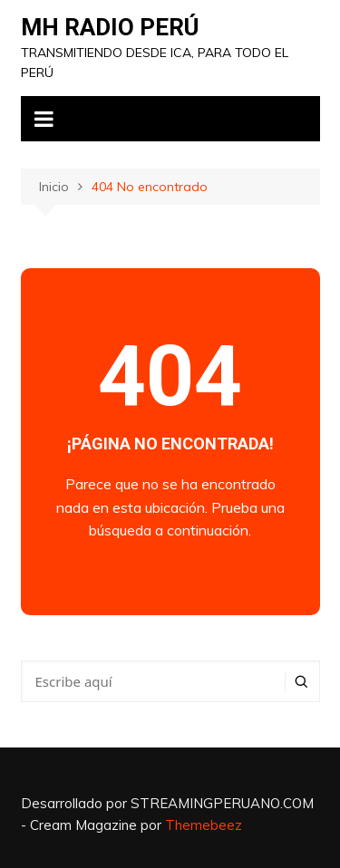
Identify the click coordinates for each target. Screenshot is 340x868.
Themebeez (204, 825)
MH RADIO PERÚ (110, 27)
